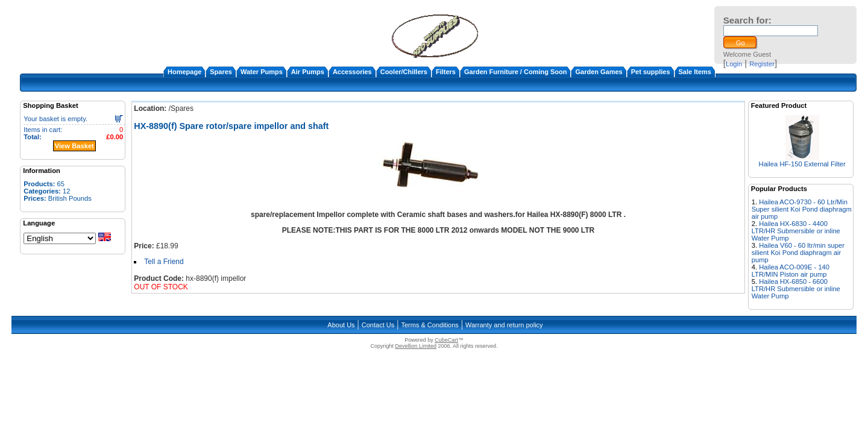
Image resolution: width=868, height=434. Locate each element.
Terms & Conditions (429, 325)
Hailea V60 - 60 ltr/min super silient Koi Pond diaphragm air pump (798, 253)
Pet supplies (651, 72)
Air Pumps (308, 72)
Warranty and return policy (504, 325)
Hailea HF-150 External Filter (802, 164)
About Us (341, 325)
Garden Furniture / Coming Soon (516, 72)
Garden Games (599, 72)
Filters (446, 72)
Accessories (352, 72)
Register (762, 64)
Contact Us (378, 325)
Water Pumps (262, 72)
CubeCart (446, 340)
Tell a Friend (164, 262)
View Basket (74, 146)
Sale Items (695, 72)
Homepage (184, 72)
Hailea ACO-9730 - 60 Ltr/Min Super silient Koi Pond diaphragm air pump (802, 209)
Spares (221, 72)
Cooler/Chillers (404, 72)
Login (734, 64)
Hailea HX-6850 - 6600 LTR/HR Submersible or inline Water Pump (796, 289)
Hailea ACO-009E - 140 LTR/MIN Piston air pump (791, 271)
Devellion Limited (416, 346)
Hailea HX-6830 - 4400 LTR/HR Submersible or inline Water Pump (796, 231)
